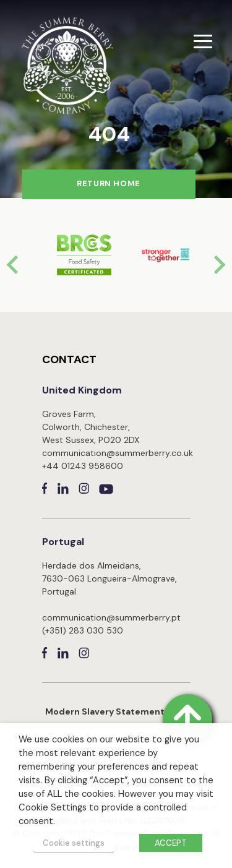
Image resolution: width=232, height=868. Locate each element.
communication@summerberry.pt (111, 617)
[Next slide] (218, 265)
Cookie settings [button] (74, 843)
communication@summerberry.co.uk (118, 453)
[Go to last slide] (14, 265)
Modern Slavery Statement (105, 711)
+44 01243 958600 (83, 466)
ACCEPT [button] (171, 843)
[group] (75, 255)
